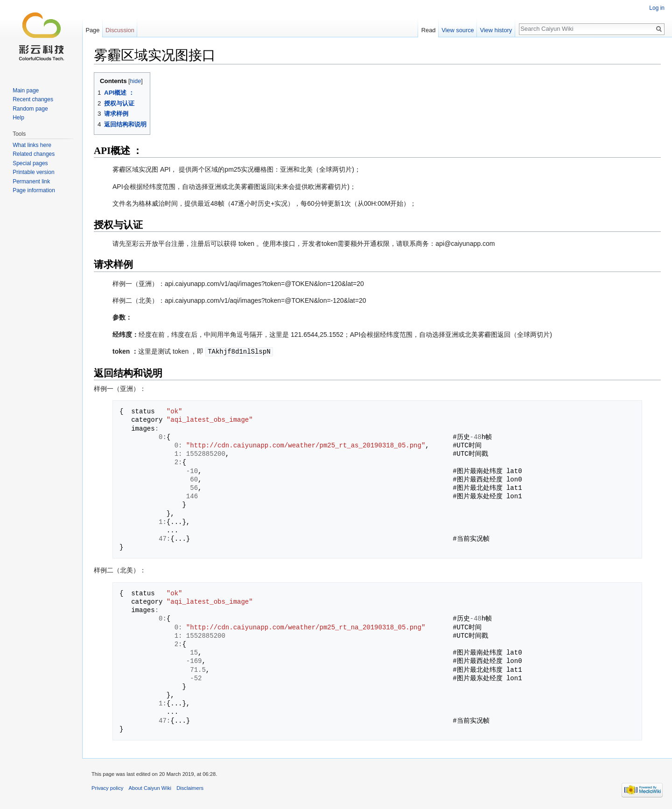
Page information (34, 190)
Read (429, 30)
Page (92, 30)
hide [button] (136, 81)
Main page (26, 91)
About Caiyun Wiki (150, 788)
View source (458, 30)
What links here (32, 145)
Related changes (34, 154)
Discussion (120, 30)
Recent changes (33, 99)
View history (496, 30)
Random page (30, 109)
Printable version (33, 172)
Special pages (30, 163)
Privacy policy (107, 788)
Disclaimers (190, 788)
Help (18, 118)
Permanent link (31, 181)
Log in (657, 8)
